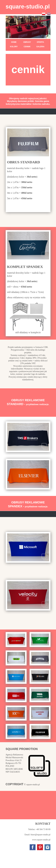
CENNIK (27, 47)
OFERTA (40, 42)
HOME (14, 42)
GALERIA (40, 47)
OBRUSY (27, 42)
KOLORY (14, 47)
